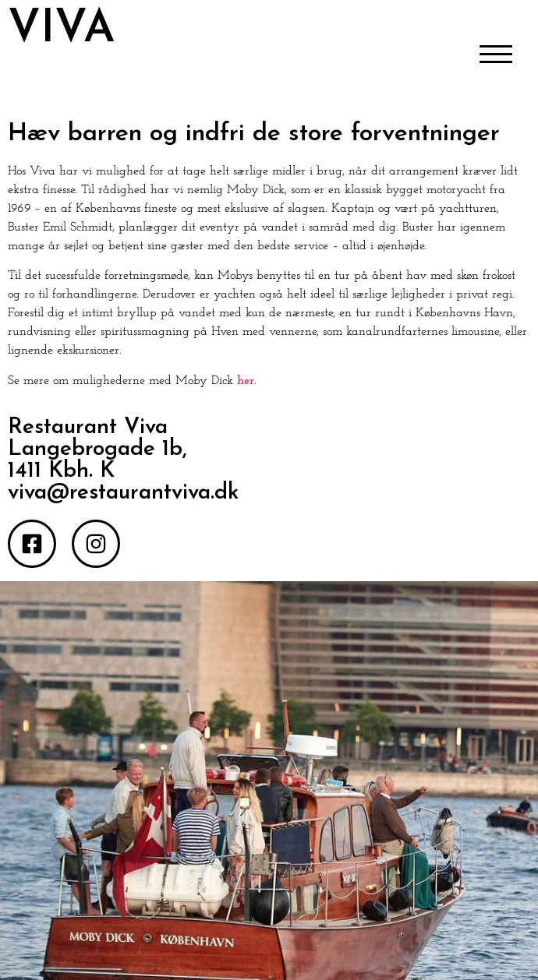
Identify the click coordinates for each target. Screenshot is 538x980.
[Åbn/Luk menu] (496, 55)
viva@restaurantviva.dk (123, 493)
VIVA (62, 30)
